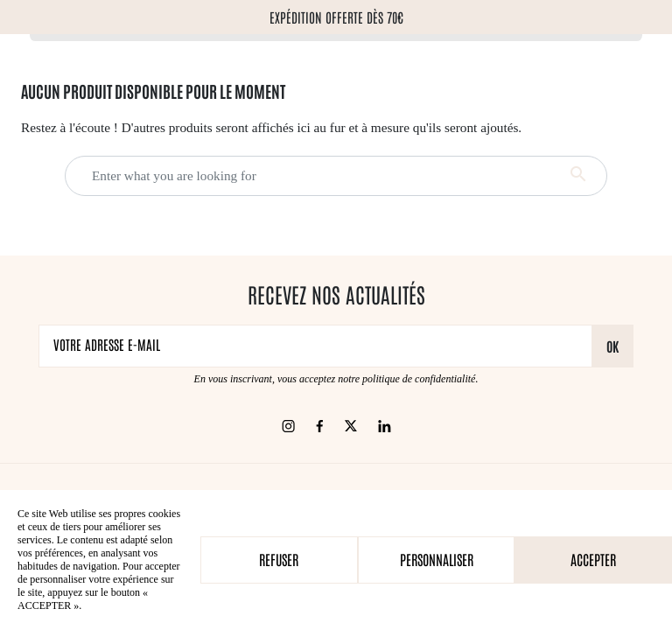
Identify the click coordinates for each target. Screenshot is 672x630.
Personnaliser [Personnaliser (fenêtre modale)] (437, 559)
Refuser (279, 559)
